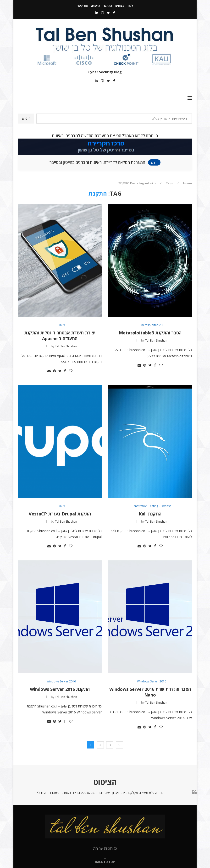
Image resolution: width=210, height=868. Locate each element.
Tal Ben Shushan (156, 340)
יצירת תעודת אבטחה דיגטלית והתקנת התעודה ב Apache (60, 336)
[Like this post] (161, 365)
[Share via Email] (139, 365)
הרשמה (96, 6)
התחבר (108, 6)
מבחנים (120, 6)
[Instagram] (102, 13)
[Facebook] (114, 13)
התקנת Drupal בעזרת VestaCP (60, 514)
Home (188, 183)
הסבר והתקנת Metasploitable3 (150, 333)
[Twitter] (108, 13)
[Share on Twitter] (150, 365)
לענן (130, 6)
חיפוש (26, 118)
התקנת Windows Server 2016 (60, 689)
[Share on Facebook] (155, 365)
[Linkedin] (97, 13)
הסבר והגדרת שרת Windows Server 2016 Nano (150, 692)
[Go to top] (105, 862)
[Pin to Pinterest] (145, 365)
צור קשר (83, 6)
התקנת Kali (150, 514)
